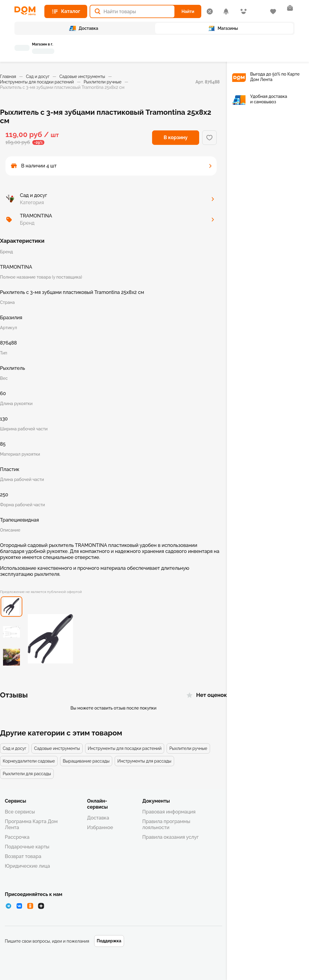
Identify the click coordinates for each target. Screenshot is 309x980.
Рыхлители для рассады (27, 774)
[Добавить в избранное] (209, 138)
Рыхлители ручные (102, 82)
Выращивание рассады (86, 761)
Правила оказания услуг (171, 837)
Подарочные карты (27, 847)
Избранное (100, 827)
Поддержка (109, 941)
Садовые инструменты (82, 76)
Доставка (98, 818)
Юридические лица (27, 866)
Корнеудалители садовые (29, 761)
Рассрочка (17, 837)
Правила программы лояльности (166, 824)
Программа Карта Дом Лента (31, 824)
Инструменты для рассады (144, 761)
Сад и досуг (38, 76)
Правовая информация (169, 812)
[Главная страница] (27, 11)
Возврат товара (23, 856)
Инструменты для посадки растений (37, 82)
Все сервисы (20, 812)
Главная (8, 76)
